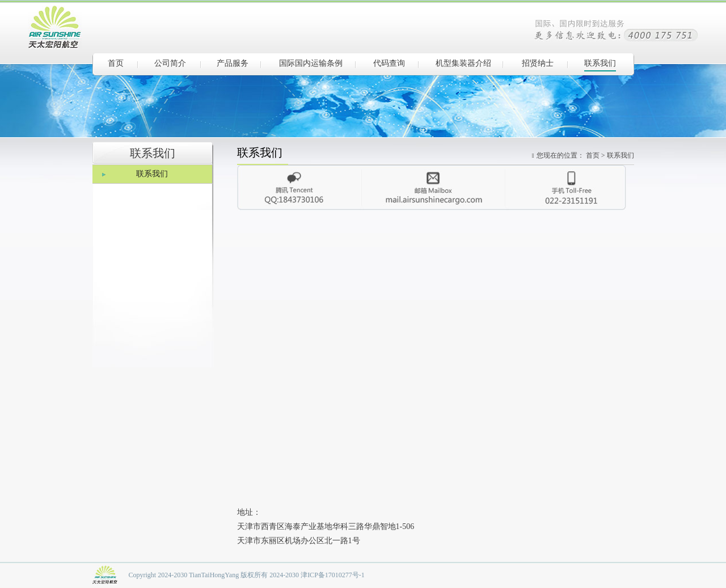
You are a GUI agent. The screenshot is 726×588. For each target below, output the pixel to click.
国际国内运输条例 (311, 63)
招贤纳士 (538, 63)
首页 (116, 63)
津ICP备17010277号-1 (333, 575)
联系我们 (600, 63)
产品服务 (233, 63)
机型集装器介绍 (463, 63)
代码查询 (389, 63)
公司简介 (170, 63)
